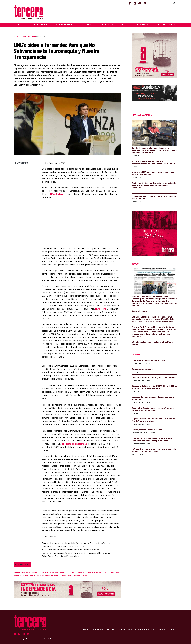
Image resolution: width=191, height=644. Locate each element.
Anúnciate (111, 629)
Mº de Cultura (57, 194)
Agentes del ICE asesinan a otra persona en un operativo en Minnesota (153, 173)
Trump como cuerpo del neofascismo (149, 360)
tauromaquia (74, 575)
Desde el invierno (140, 311)
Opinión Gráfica (165, 25)
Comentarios (126, 629)
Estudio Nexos (49, 639)
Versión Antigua (165, 629)
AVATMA (35, 573)
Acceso (61, 639)
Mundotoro (101, 309)
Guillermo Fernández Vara (78, 573)
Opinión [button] (141, 25)
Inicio (19, 25)
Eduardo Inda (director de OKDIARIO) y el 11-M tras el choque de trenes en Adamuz (154, 387)
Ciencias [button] (105, 25)
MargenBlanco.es (27, 639)
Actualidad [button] (38, 25)
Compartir (22, 564)
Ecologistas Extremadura (52, 573)
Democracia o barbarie (142, 369)
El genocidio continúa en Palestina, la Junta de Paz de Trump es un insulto (153, 420)
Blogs (124, 25)
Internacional (64, 25)
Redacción (18, 36)
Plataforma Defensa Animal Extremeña (48, 575)
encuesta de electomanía (75, 444)
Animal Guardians (22, 573)
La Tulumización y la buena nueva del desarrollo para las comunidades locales (154, 450)
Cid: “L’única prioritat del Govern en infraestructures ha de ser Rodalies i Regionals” (154, 162)
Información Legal (144, 629)
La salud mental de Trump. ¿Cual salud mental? (154, 377)
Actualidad (29, 36)
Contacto (86, 629)
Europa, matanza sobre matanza (147, 430)
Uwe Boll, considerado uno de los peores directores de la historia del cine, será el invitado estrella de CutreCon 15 (154, 150)
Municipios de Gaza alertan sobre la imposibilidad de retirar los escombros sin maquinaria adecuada (154, 185)
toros (84, 575)
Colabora (98, 629)
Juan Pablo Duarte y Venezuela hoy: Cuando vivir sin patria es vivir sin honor (154, 409)
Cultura (87, 25)
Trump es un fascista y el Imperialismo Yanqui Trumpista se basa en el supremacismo (153, 439)
